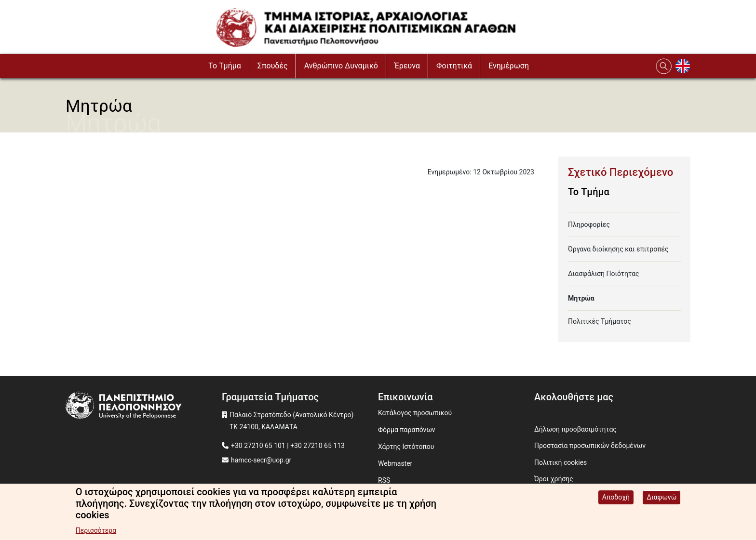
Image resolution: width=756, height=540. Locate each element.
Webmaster (395, 463)
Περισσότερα (96, 531)
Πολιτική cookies (560, 462)
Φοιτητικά (454, 66)
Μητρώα (581, 298)
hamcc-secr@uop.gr (261, 460)
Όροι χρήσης (554, 479)
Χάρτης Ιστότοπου (406, 447)
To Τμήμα (225, 66)
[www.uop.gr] (144, 406)
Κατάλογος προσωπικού (415, 413)
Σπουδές (273, 66)
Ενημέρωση (509, 66)
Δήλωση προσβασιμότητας (575, 429)
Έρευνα (407, 66)
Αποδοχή (616, 498)
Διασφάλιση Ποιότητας (604, 274)
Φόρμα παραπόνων (407, 430)
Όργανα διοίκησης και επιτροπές (618, 249)
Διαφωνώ (661, 498)
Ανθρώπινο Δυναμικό (341, 66)
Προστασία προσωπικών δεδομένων (590, 446)
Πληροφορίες (589, 224)
